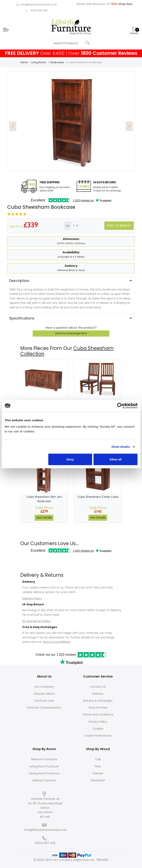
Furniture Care (44, 701)
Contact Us (98, 687)
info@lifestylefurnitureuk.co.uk (39, 4)
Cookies (98, 729)
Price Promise (98, 708)
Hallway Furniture (44, 780)
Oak (98, 759)
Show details (121, 447)
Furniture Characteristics (44, 708)
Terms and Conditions (98, 715)
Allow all (116, 459)
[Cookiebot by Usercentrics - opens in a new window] (120, 406)
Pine (98, 766)
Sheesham (98, 780)
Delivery (98, 694)
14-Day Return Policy (37, 621)
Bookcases (57, 62)
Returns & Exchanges (98, 701)
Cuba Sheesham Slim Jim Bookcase (44, 499)
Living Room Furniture (44, 766)
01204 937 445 (39, 10)
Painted (98, 773)
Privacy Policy (98, 722)
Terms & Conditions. (57, 642)
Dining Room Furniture (44, 773)
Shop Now (125, 4)
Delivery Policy (32, 598)
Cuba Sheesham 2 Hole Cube (98, 497)
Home (24, 62)
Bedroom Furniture (44, 759)
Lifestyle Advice (44, 694)
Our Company (44, 687)
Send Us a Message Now (71, 333)
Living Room (39, 62)
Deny (70, 459)
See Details (44, 517)
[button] (13, 126)
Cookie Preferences (98, 736)
